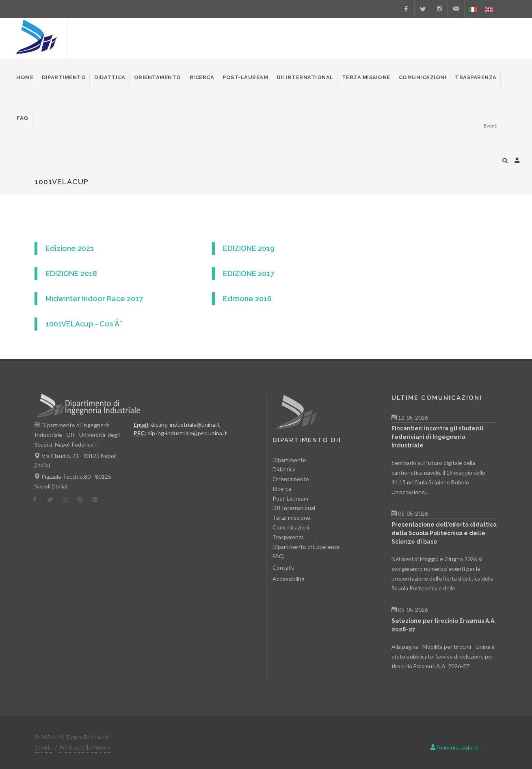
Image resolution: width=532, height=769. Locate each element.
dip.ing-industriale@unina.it (186, 424)
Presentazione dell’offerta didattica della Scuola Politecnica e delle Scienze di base (444, 533)
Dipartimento (289, 460)
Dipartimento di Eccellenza (306, 547)
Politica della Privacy (85, 747)
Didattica (284, 469)
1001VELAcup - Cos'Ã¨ (84, 324)
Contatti (283, 567)
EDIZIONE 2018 (71, 273)
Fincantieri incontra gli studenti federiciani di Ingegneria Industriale (437, 437)
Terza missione (291, 517)
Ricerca (282, 489)
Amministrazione (455, 747)
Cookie (43, 747)
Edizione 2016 (247, 299)
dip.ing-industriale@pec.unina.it (187, 433)
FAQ (278, 556)
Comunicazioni (291, 527)
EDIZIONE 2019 (249, 248)
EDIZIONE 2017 (249, 273)
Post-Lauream (290, 498)
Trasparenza (288, 537)
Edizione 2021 (70, 248)
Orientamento (291, 479)
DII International (294, 508)
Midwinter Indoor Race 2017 (94, 299)
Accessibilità (289, 579)
